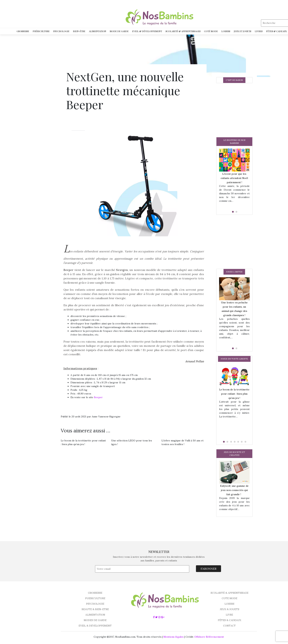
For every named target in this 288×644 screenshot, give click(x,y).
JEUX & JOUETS (230, 609)
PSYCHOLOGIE (95, 604)
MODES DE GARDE (95, 620)
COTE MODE (230, 598)
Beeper (98, 397)
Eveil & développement (147, 31)
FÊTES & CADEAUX (230, 620)
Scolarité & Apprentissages (183, 31)
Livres (259, 31)
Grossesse (23, 31)
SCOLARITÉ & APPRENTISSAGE (230, 593)
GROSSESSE (95, 593)
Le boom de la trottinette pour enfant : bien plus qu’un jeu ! (234, 394)
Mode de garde (119, 31)
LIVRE (229, 615)
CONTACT (229, 626)
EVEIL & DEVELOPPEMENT (95, 626)
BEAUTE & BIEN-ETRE (95, 609)
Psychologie (61, 31)
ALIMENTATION (95, 615)
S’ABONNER (208, 569)
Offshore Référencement (209, 637)
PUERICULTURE (95, 598)
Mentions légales (174, 637)
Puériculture (41, 31)
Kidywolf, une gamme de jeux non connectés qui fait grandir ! (234, 490)
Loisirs (226, 31)
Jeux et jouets (243, 31)
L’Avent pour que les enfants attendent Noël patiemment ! (234, 178)
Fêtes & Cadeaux (276, 31)
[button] (233, 212)
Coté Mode (211, 31)
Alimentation (98, 31)
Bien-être (79, 31)
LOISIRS (229, 604)
